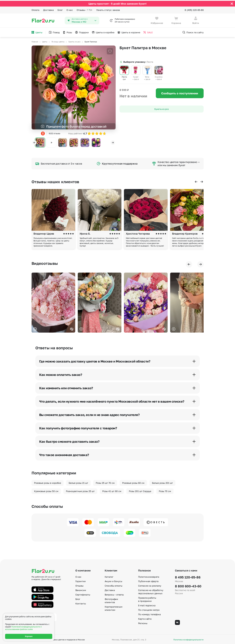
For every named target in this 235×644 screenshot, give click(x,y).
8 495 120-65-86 (188, 576)
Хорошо (29, 636)
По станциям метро (149, 609)
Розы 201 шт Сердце (140, 490)
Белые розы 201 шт (162, 482)
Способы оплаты (114, 585)
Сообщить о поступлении (180, 92)
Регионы (143, 622)
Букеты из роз (162, 108)
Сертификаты (83, 594)
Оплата (36, 9)
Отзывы (85, 9)
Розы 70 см (165, 490)
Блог (60, 9)
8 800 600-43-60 (188, 585)
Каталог (109, 576)
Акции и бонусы (113, 580)
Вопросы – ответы (114, 594)
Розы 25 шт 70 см (105, 482)
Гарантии (81, 580)
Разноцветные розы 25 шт (80, 490)
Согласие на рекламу (150, 585)
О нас (70, 9)
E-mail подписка (147, 605)
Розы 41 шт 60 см (112, 490)
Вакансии (81, 589)
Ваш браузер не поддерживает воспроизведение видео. (53, 302)
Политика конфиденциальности (188, 639)
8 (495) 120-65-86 (194, 9)
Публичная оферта (148, 580)
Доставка (48, 9)
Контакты (81, 603)
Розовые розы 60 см (133, 482)
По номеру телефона (149, 614)
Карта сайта (145, 618)
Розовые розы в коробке (48, 482)
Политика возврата (149, 576)
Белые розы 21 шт (78, 482)
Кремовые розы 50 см (46, 490)
